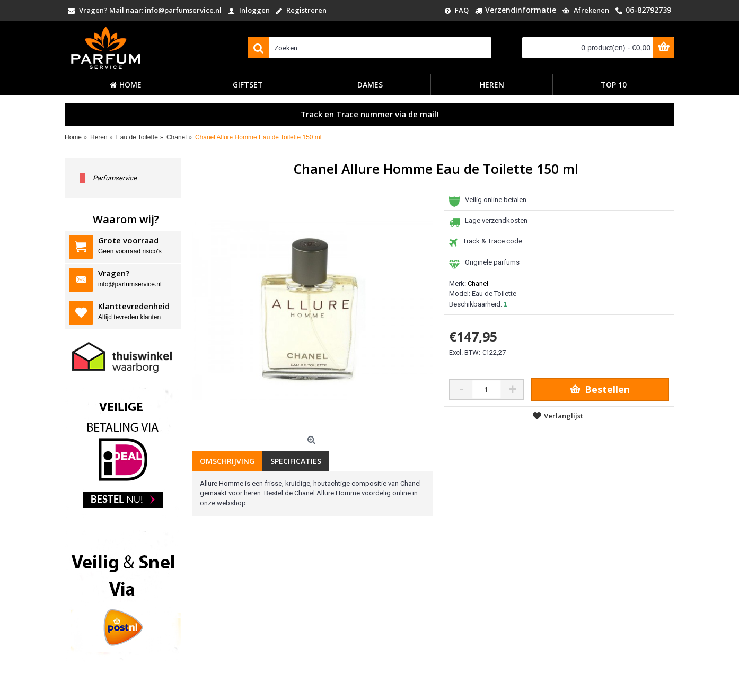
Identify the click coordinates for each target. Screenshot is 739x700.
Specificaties (296, 461)
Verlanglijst (564, 416)
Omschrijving (227, 461)
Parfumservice (115, 178)
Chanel (478, 283)
